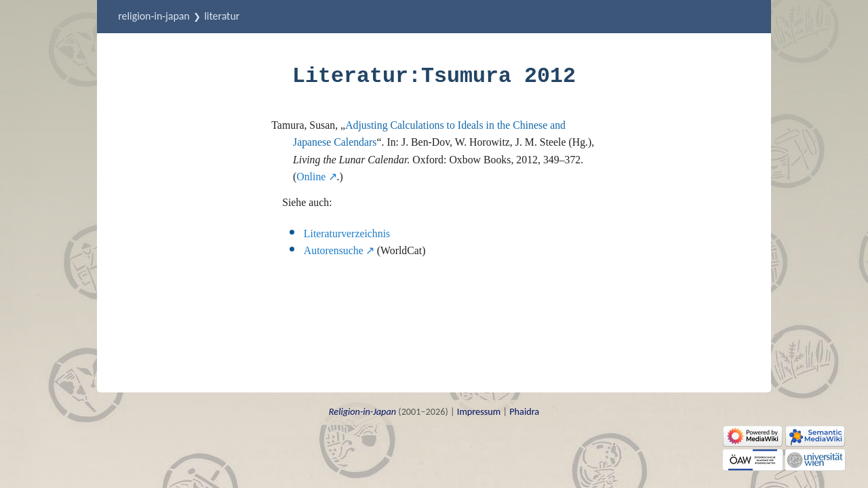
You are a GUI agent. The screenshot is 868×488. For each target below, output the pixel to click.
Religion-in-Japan (154, 16)
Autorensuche (334, 250)
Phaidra (524, 411)
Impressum (479, 411)
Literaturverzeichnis (347, 233)
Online (311, 177)
